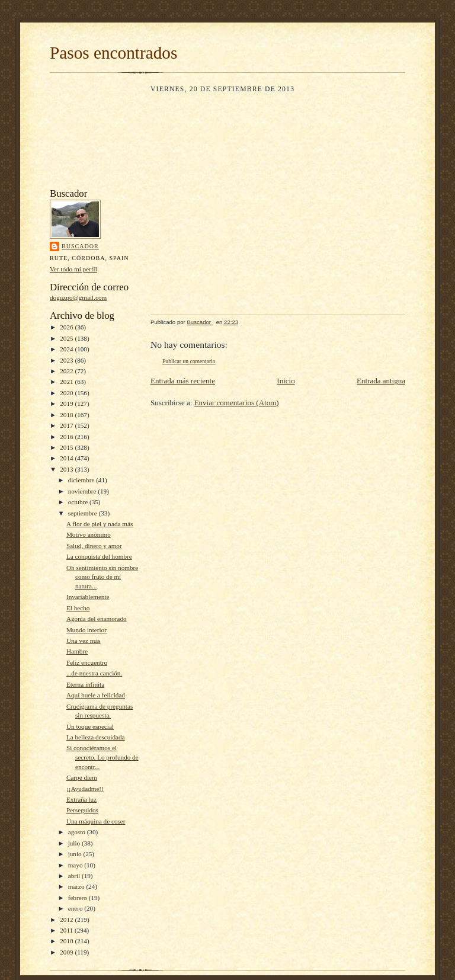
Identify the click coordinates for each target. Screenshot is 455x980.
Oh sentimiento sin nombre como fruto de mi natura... (102, 577)
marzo (77, 886)
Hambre (77, 651)
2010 (67, 941)
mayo (76, 865)
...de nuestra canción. (94, 673)
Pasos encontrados (113, 53)
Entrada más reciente (183, 381)
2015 (67, 447)
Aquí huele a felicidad (96, 695)
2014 (67, 458)
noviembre (83, 491)
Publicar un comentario (189, 361)
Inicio (286, 381)
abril (75, 876)
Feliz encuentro (87, 662)
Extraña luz (81, 799)
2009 (67, 952)
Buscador (80, 246)
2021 (67, 382)
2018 (67, 415)
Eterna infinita (85, 684)
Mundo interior (86, 630)
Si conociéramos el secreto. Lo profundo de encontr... (102, 757)
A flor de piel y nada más (100, 524)
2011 (67, 930)
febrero (78, 898)
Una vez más (84, 640)
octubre (79, 502)
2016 (67, 437)
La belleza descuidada (96, 737)
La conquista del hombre (99, 556)
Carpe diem (82, 777)
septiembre (84, 513)
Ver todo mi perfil (73, 269)
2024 (67, 349)
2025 (67, 338)
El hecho (78, 608)
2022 (67, 371)
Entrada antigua (381, 381)
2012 (67, 920)
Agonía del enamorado (97, 619)
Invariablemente (88, 597)
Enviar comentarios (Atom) (237, 403)
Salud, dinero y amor (94, 546)
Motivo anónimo (89, 534)
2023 (67, 360)
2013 (67, 469)
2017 (67, 425)
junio (76, 854)
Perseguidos (82, 810)
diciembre (82, 480)
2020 (67, 393)
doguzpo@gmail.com (78, 297)
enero (76, 908)
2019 (67, 403)
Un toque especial (90, 726)
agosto (78, 832)
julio (75, 843)
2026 (67, 327)
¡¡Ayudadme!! (85, 789)
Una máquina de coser (96, 821)
